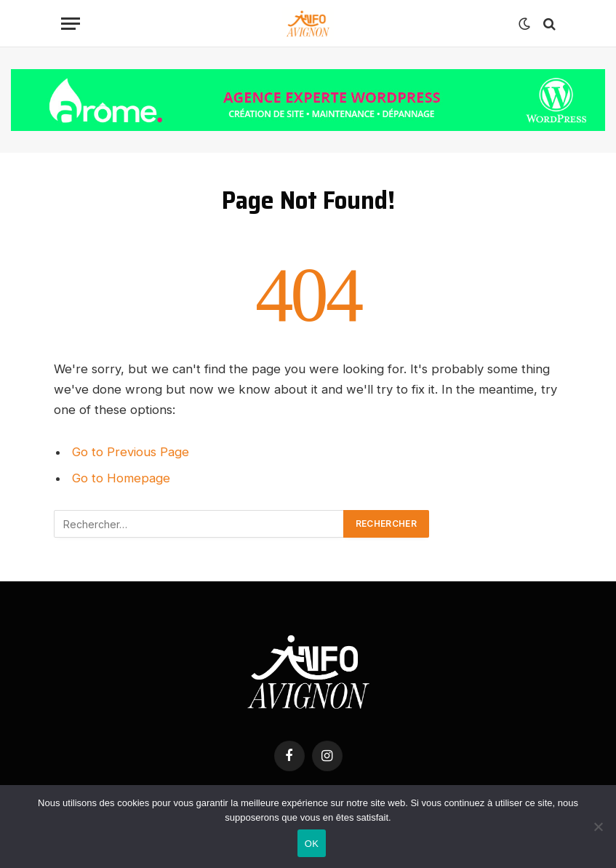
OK (312, 844)
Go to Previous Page (131, 452)
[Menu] (71, 24)
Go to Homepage (121, 478)
